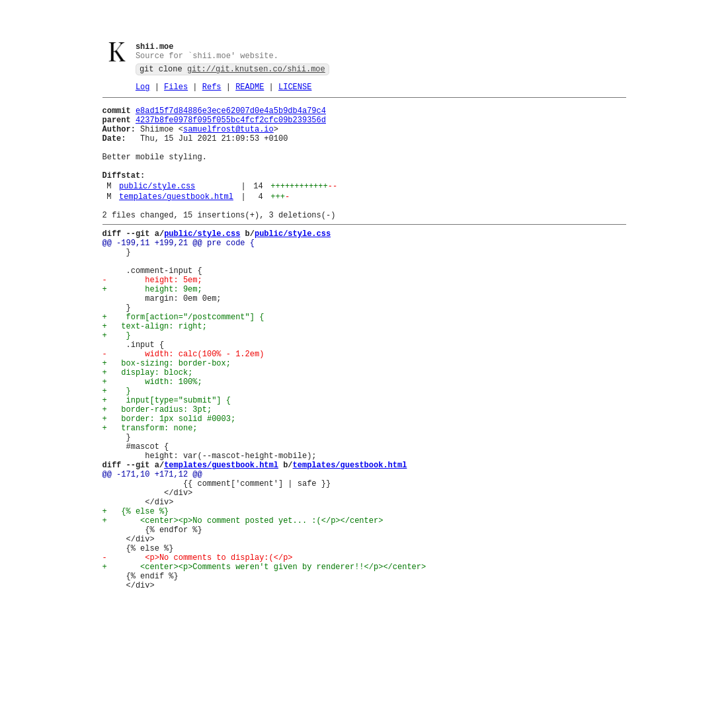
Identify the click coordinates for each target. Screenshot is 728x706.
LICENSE (295, 92)
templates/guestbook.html (176, 221)
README (250, 92)
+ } (117, 386)
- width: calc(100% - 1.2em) (183, 408)
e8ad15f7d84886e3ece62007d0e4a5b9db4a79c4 (231, 117)
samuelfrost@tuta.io (228, 140)
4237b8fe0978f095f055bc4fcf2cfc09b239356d (231, 129)
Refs (212, 92)
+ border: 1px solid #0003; (169, 487)
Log (143, 92)
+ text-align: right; (155, 374)
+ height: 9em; (152, 330)
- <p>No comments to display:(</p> (198, 655)
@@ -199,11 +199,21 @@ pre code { (179, 273)
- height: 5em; (152, 318)
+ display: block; (148, 431)
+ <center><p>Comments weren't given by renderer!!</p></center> (264, 667)
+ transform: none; (150, 498)
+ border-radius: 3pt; (157, 476)
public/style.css (157, 209)
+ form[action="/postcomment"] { (183, 363)
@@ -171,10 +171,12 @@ (152, 554)
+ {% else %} (136, 599)
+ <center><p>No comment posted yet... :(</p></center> (243, 610)
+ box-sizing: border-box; (167, 419)
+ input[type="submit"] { (167, 464)
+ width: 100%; (152, 442)
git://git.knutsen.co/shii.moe (256, 72)
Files (176, 92)
